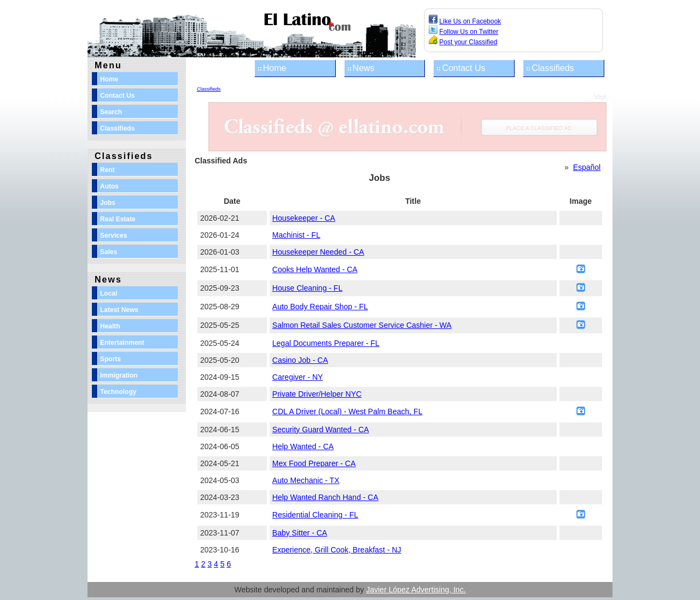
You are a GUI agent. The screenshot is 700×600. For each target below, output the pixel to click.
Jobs (108, 203)
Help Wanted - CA (303, 446)
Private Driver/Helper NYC (317, 394)
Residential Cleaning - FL (315, 515)
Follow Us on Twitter (469, 32)
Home (275, 68)
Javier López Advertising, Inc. (416, 590)
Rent (107, 170)
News (364, 68)
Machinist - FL (296, 235)
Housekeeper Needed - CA (318, 252)
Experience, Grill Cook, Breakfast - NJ (337, 550)
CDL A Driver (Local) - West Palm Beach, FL (348, 411)
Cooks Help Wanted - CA (315, 269)
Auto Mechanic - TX (306, 480)
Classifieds (553, 68)
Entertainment (122, 343)
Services (113, 236)
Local (109, 293)
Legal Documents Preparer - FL (326, 343)
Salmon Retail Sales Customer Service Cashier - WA (362, 325)
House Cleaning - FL (307, 288)
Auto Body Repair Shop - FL (320, 307)
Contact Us (463, 68)
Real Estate (118, 219)
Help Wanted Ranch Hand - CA (325, 497)
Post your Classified (468, 42)
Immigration (119, 375)
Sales (109, 252)
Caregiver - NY (298, 377)
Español (587, 167)
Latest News (119, 310)
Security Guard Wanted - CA (321, 430)
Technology (118, 392)
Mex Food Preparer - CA (314, 463)
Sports (110, 359)
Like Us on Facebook (470, 21)
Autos (109, 186)
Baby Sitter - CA (300, 533)
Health (110, 326)
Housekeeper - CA (304, 218)
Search (111, 112)
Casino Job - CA (300, 360)
